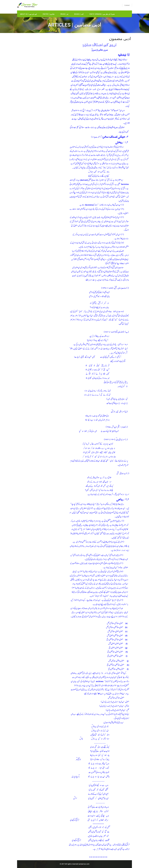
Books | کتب (79, 14)
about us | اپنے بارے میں (28, 14)
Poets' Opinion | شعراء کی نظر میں (102, 14)
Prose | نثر (64, 14)
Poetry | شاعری (49, 14)
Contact (127, 5)
